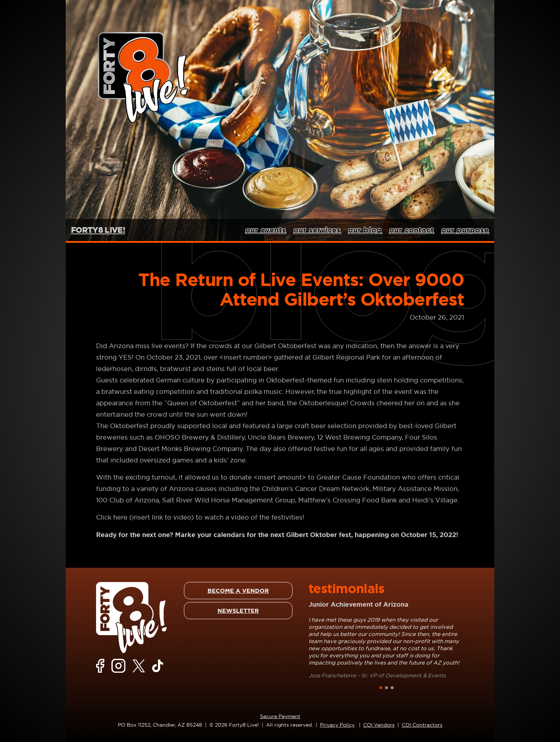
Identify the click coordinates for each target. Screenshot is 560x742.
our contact (412, 230)
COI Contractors (422, 725)
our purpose (465, 230)
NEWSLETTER (238, 611)
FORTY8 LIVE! (98, 230)
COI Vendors (379, 725)
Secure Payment (280, 716)
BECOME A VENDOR (238, 591)
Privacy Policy (337, 725)
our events (266, 230)
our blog (365, 230)
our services (317, 230)
